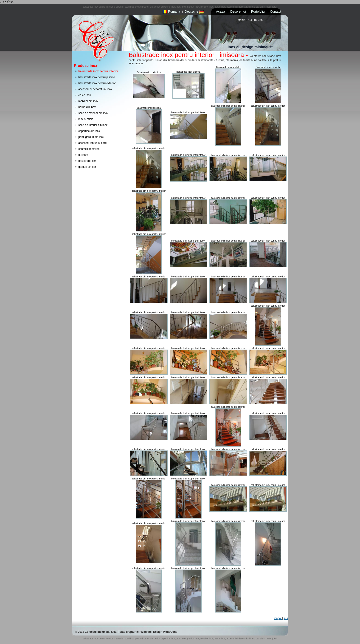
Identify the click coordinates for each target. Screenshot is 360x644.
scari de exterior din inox (93, 113)
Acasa (221, 11)
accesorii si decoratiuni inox (95, 89)
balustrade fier (87, 161)
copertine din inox (89, 131)
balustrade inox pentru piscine (97, 77)
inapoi (278, 618)
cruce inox (85, 95)
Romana (171, 11)
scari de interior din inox (93, 125)
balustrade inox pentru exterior (97, 83)
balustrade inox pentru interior (98, 71)
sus (286, 618)
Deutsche (194, 11)
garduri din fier (87, 167)
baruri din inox (87, 107)
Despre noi (238, 11)
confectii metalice (89, 149)
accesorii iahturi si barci (93, 143)
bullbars (83, 155)
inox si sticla (86, 119)
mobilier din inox (88, 101)
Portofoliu (258, 11)
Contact (276, 11)
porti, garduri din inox (91, 137)
